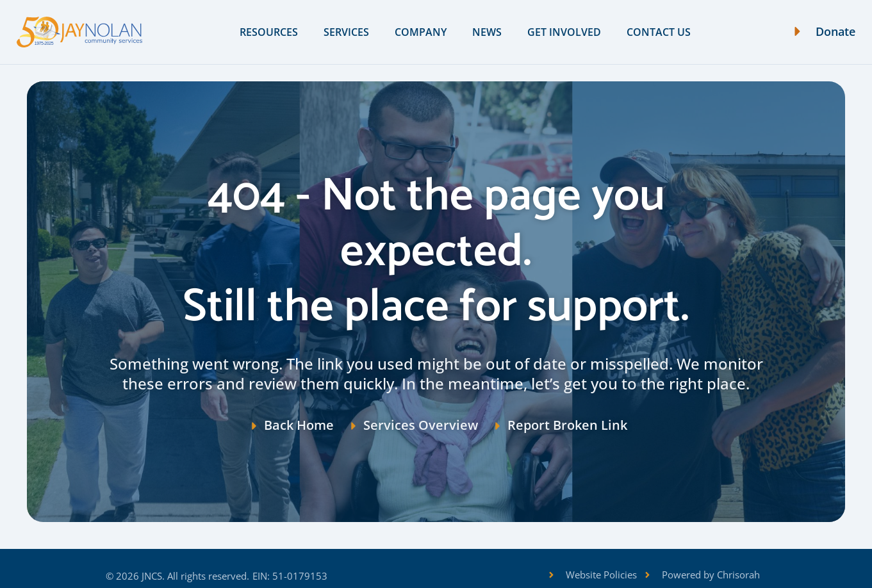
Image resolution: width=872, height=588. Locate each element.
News (487, 32)
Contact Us (659, 32)
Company (421, 32)
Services (346, 32)
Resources (269, 32)
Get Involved (564, 32)
